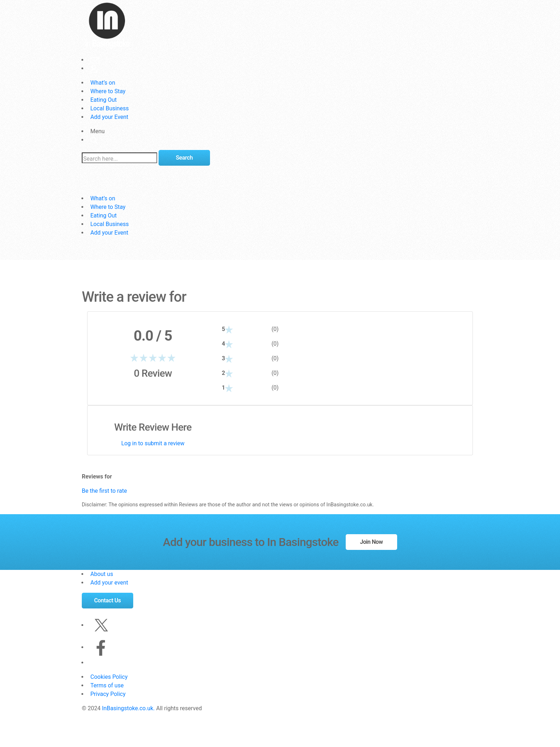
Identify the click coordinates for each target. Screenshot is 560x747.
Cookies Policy (109, 677)
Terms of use (107, 685)
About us (102, 574)
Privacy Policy (108, 694)
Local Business (109, 108)
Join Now (371, 542)
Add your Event (109, 117)
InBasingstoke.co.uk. (128, 708)
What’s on (103, 83)
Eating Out (104, 100)
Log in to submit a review (153, 443)
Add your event (109, 583)
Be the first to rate (104, 491)
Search (184, 158)
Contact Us (108, 600)
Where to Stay (108, 91)
